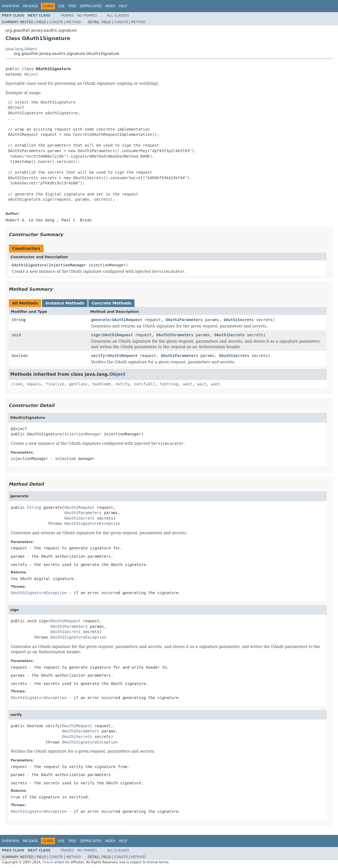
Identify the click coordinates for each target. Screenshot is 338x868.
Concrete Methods (112, 303)
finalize (55, 384)
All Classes (118, 15)
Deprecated (91, 6)
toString (169, 384)
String (19, 320)
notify (122, 384)
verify (98, 356)
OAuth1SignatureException (92, 523)
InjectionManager (68, 265)
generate (100, 320)
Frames (68, 15)
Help (123, 6)
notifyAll (145, 384)
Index (110, 6)
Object (31, 74)
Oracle (48, 862)
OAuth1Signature (29, 265)
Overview (10, 6)
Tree (72, 6)
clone (17, 384)
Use (61, 6)
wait (188, 384)
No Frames (87, 15)
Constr (56, 22)
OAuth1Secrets (239, 320)
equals (34, 384)
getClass (78, 384)
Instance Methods (65, 303)
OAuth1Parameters (184, 320)
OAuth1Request (127, 320)
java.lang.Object (21, 49)
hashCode (101, 384)
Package (30, 6)
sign (96, 335)
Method (74, 22)
